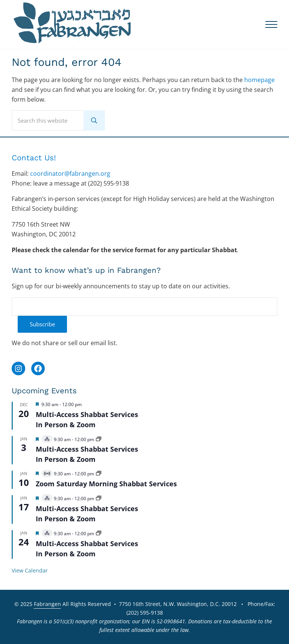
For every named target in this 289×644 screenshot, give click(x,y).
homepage (259, 80)
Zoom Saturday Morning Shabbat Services (106, 484)
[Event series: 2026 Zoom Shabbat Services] (99, 474)
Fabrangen (47, 604)
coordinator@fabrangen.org (70, 174)
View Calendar (30, 570)
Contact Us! (34, 158)
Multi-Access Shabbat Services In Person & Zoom (87, 454)
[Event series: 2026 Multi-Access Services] (99, 439)
